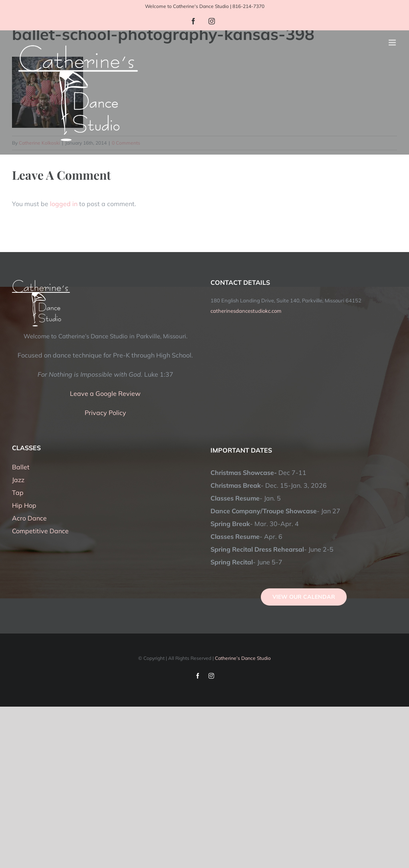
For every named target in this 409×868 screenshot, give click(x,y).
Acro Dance (29, 518)
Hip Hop (24, 505)
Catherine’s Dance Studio (243, 658)
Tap (18, 493)
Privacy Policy (105, 413)
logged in (64, 204)
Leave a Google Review (105, 393)
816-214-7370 (248, 6)
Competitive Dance (40, 531)
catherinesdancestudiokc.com (246, 311)
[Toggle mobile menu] (393, 43)
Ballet (21, 467)
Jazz (18, 480)
